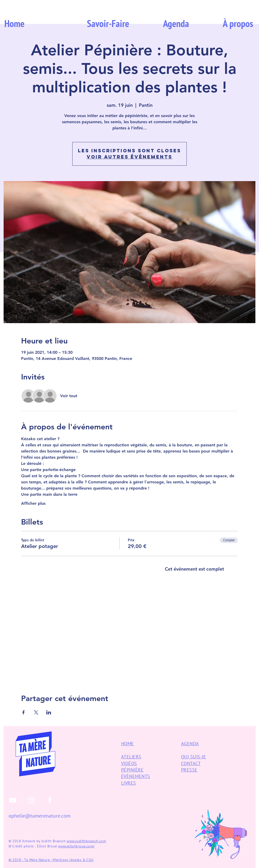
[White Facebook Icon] (50, 800)
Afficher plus (33, 503)
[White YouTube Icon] (13, 800)
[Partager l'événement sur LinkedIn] (49, 712)
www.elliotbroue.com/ (76, 846)
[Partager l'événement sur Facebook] (24, 712)
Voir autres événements (129, 157)
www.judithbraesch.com (86, 841)
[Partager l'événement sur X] (36, 712)
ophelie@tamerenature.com (39, 816)
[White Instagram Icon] (31, 800)
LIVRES (129, 783)
